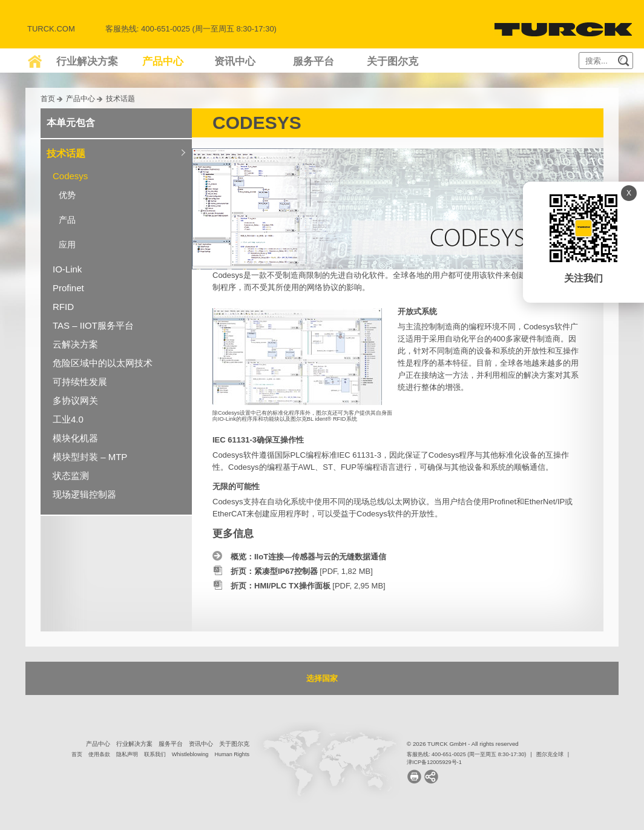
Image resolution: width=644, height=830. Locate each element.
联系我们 (155, 754)
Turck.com (51, 29)
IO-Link (67, 269)
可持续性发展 (80, 382)
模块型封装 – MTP (90, 457)
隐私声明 (127, 754)
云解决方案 (75, 344)
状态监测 (71, 476)
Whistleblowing (190, 754)
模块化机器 (75, 438)
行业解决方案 (87, 61)
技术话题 (120, 98)
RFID (63, 307)
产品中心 (163, 61)
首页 (48, 98)
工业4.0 (68, 419)
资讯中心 (235, 61)
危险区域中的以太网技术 (103, 363)
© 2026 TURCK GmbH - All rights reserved (463, 744)
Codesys (70, 176)
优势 (67, 195)
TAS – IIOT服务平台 (93, 325)
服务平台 (314, 61)
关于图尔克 (393, 61)
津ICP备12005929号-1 (434, 762)
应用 (67, 245)
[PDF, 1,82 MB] (302, 571)
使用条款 (99, 754)
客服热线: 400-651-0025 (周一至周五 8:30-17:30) (466, 754)
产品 (67, 220)
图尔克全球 (550, 754)
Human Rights (232, 754)
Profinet (68, 288)
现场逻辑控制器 (84, 494)
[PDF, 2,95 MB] (308, 586)
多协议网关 (75, 400)
